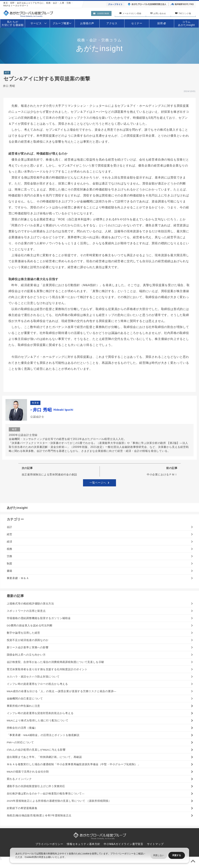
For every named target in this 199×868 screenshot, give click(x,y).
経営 (7, 73)
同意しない (159, 855)
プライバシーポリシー (122, 854)
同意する (177, 855)
